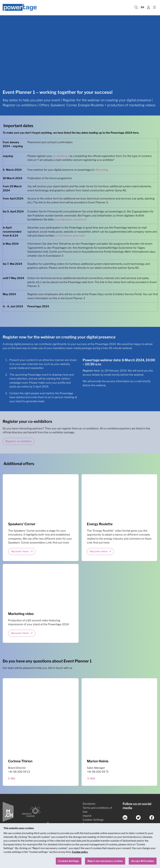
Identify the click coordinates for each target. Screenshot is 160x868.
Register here (91, 371)
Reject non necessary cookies (105, 861)
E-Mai (12, 778)
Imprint (87, 816)
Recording (102, 170)
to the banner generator (70, 236)
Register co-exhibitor (19, 441)
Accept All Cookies (143, 861)
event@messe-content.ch (71, 219)
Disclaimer (89, 804)
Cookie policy (80, 852)
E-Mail (91, 778)
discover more (20, 551)
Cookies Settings (93, 820)
